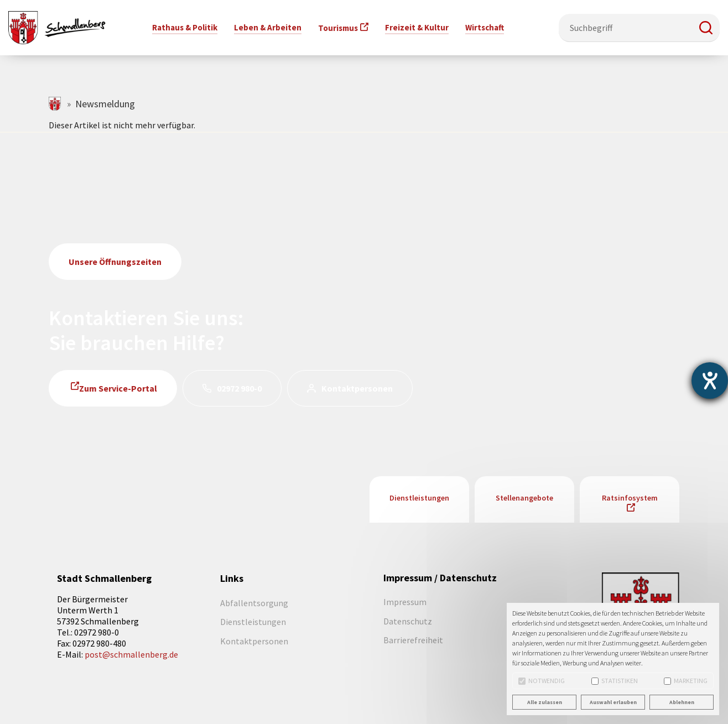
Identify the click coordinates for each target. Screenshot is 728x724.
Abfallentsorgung (254, 603)
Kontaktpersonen (357, 388)
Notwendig (542, 681)
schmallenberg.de (56, 104)
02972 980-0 (239, 388)
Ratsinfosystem (630, 498)
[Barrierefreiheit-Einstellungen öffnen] (710, 381)
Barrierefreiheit (413, 640)
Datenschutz (408, 621)
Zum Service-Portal (118, 388)
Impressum (405, 602)
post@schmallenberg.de (131, 654)
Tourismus (338, 28)
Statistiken (615, 681)
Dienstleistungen (419, 498)
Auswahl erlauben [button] (613, 702)
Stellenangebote (524, 498)
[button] (706, 28)
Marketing (686, 681)
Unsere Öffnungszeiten (115, 262)
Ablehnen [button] (682, 702)
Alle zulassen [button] (545, 702)
